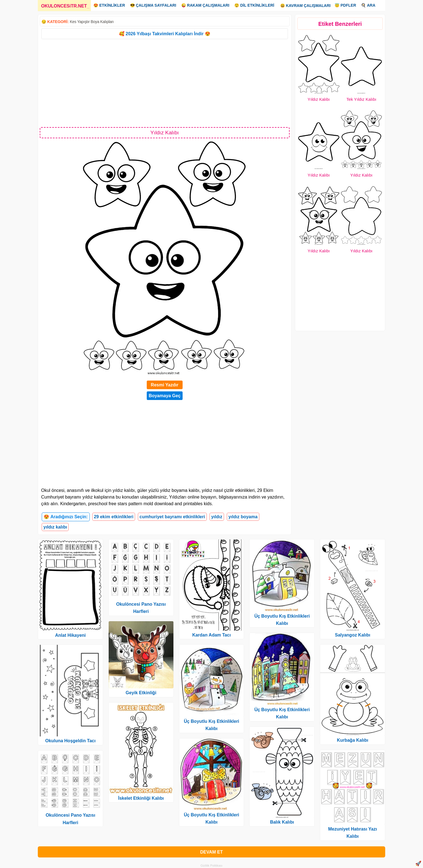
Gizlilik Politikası (212, 866)
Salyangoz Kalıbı (353, 635)
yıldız (217, 517)
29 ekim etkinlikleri (114, 517)
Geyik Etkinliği (141, 693)
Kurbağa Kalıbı (353, 740)
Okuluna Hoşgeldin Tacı (70, 741)
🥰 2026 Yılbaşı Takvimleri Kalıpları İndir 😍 (165, 34)
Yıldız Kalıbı (319, 99)
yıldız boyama (243, 517)
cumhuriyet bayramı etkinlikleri (172, 517)
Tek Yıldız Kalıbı (361, 99)
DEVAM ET (211, 852)
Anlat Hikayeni (70, 635)
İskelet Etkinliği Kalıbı (141, 798)
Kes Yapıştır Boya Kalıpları (92, 22)
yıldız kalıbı (55, 527)
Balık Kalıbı (282, 822)
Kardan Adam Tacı (212, 635)
